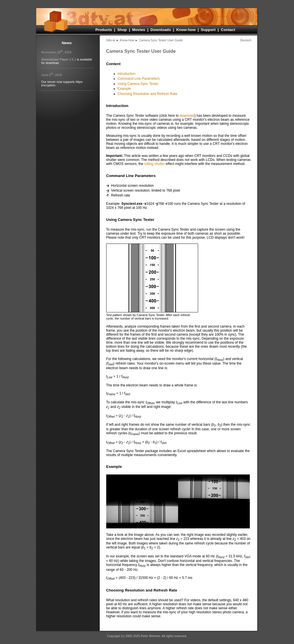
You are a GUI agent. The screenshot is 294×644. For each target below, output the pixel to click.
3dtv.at (111, 40)
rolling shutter (154, 164)
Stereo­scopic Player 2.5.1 (59, 59)
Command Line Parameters (139, 79)
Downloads (161, 30)
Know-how (186, 30)
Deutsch (246, 40)
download (187, 116)
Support (208, 30)
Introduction (127, 74)
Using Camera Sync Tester (138, 84)
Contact (228, 30)
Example (124, 89)
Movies (139, 30)
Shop (122, 30)
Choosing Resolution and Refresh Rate (148, 94)
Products (104, 30)
